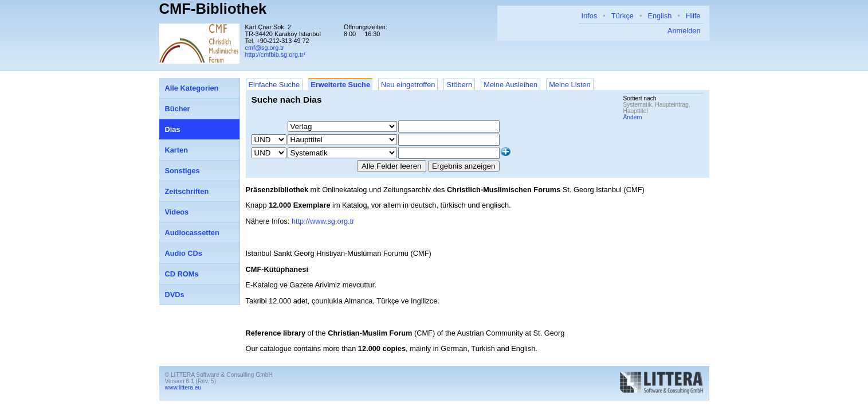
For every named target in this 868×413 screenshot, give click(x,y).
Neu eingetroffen (408, 85)
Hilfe (693, 16)
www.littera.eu (183, 387)
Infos (590, 16)
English (659, 16)
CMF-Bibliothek (213, 9)
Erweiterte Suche (340, 85)
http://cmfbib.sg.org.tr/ (275, 54)
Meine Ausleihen (510, 85)
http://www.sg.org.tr (323, 221)
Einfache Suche (274, 85)
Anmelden (684, 31)
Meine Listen (570, 85)
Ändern (633, 117)
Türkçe (622, 16)
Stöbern (459, 85)
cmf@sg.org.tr (265, 48)
